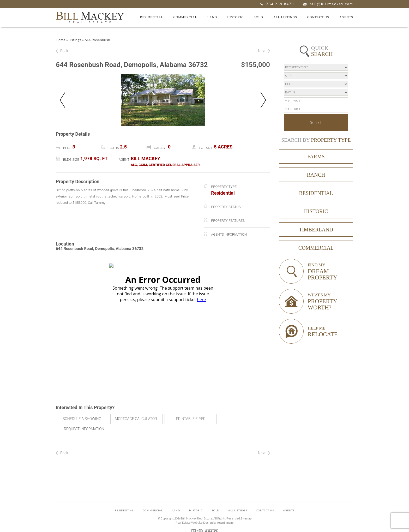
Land (212, 17)
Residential (151, 17)
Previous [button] (62, 100)
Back (64, 51)
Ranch (316, 175)
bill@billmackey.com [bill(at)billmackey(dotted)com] (331, 4)
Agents (346, 17)
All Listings (285, 17)
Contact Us (318, 17)
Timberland (316, 230)
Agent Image (225, 512)
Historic (235, 17)
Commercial (185, 17)
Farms (316, 157)
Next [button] (263, 100)
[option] (163, 100)
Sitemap (246, 508)
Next (262, 51)
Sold (258, 17)
